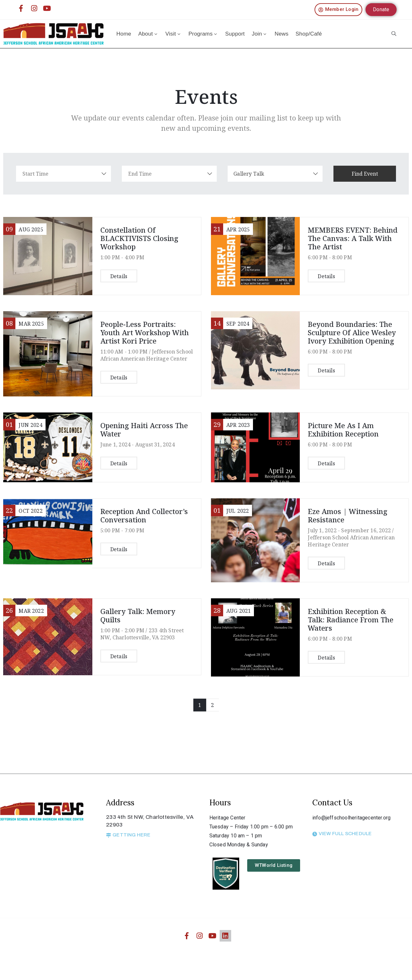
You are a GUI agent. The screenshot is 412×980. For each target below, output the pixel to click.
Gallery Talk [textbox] (253, 174)
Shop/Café (309, 34)
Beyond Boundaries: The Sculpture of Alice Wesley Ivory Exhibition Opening (352, 332)
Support (235, 34)
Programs (203, 34)
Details (119, 276)
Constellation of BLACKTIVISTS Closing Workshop (139, 238)
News (281, 34)
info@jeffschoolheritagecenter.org (352, 818)
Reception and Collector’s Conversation (144, 515)
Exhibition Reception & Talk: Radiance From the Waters (351, 619)
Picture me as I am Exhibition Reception (343, 429)
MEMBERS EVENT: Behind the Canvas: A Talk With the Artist (353, 238)
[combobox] (279, 174)
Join (260, 34)
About (148, 34)
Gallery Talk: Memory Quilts (138, 615)
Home (124, 34)
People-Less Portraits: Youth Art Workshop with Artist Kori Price (145, 332)
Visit (173, 34)
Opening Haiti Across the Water (144, 429)
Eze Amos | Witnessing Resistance (348, 515)
